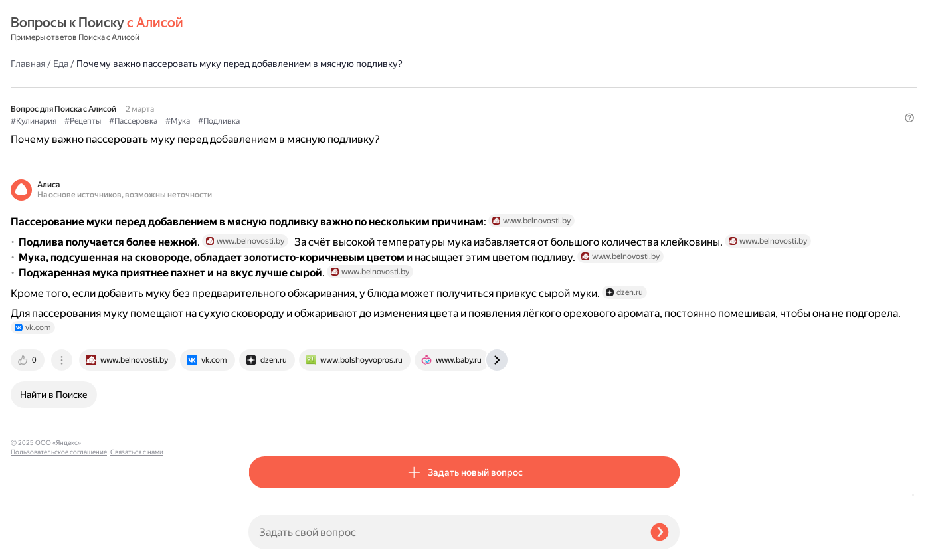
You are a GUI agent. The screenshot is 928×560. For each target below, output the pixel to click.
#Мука (416, 87)
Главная (266, 29)
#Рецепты (321, 87)
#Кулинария (271, 87)
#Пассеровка (371, 87)
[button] (672, 109)
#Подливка (457, 87)
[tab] (266, 423)
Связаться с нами (37, 544)
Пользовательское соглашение (59, 535)
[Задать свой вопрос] (444, 532)
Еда (299, 29)
